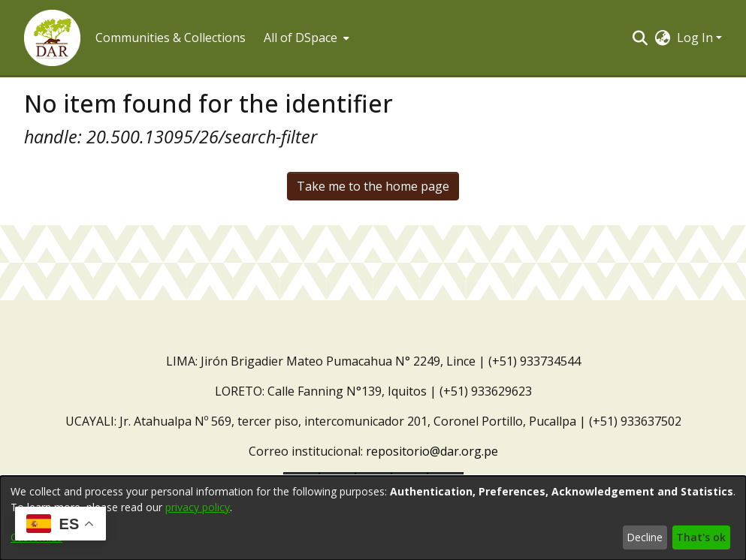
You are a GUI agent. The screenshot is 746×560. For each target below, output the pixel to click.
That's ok (701, 537)
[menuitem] (305, 38)
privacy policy (198, 507)
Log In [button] (696, 38)
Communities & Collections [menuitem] (171, 38)
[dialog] (373, 518)
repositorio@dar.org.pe (432, 451)
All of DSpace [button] (301, 38)
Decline (645, 537)
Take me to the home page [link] (373, 186)
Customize (36, 537)
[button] (52, 38)
